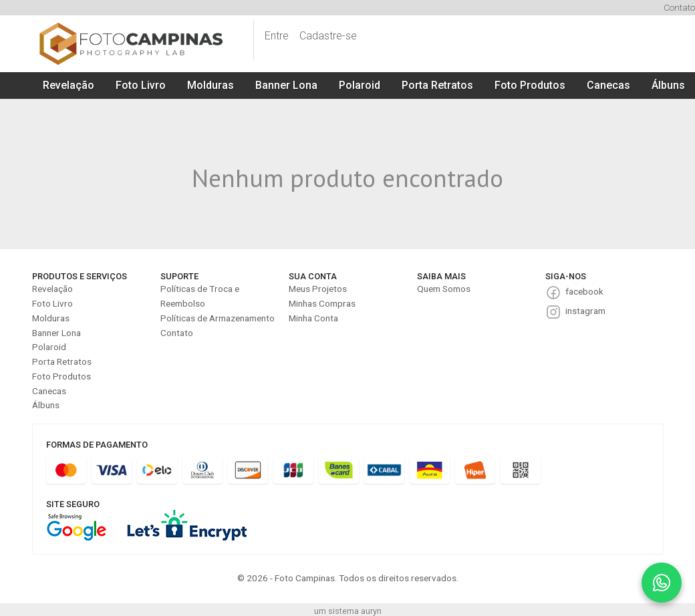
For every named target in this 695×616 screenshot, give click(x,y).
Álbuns (46, 405)
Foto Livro (141, 85)
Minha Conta (313, 318)
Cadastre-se (328, 36)
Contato (679, 7)
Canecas (608, 85)
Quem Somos (444, 289)
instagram (585, 311)
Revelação (68, 85)
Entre (277, 36)
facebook (584, 291)
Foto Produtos (530, 85)
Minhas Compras (322, 303)
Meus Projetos (318, 289)
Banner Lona (286, 85)
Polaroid (360, 85)
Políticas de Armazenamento (218, 318)
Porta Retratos (437, 85)
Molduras (211, 85)
